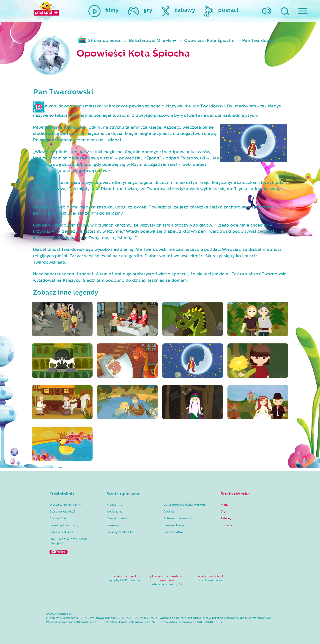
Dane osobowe (174, 525)
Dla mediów (58, 518)
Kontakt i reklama (61, 532)
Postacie (226, 525)
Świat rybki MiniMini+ (121, 532)
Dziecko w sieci (117, 518)
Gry (223, 512)
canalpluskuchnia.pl (210, 576)
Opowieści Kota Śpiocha (209, 41)
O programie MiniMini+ (65, 505)
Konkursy (113, 525)
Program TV (115, 505)
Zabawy (226, 518)
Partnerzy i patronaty (64, 525)
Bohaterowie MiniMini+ (152, 41)
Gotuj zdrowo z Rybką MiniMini (185, 505)
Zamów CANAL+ (174, 532)
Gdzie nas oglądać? (62, 512)
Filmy (224, 505)
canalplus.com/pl (124, 576)
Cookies (169, 512)
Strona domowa (104, 41)
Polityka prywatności (178, 518)
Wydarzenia (115, 512)
